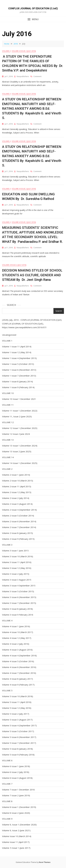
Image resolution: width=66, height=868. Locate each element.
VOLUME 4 (6, 51)
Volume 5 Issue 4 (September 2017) (19, 725)
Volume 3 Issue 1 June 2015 (15, 551)
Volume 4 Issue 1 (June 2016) (16, 626)
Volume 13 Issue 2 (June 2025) (17, 451)
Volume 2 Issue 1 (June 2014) (16, 475)
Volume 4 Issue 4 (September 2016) (19, 655)
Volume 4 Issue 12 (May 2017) (17, 638)
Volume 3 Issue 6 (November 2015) (19, 597)
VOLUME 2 (7, 469)
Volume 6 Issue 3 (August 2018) (17, 778)
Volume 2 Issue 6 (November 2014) (19, 521)
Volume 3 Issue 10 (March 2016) (18, 556)
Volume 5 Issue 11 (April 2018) (17, 702)
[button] (33, 19)
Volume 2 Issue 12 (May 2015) (17, 492)
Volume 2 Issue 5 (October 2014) (18, 516)
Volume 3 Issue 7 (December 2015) (19, 603)
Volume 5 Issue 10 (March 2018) (18, 696)
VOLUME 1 (7, 341)
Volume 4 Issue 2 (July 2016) (24, 51)
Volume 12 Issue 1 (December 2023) (20, 428)
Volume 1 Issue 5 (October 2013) (18, 364)
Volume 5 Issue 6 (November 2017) (19, 737)
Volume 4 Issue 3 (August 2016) (17, 650)
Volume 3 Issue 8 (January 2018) (17, 609)
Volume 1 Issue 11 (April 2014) (17, 346)
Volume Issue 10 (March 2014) (17, 836)
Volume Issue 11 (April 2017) (16, 842)
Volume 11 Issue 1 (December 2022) (20, 411)
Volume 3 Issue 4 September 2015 (19, 586)
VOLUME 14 (8, 457)
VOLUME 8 (7, 801)
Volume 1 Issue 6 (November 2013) (19, 370)
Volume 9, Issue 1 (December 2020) (19, 825)
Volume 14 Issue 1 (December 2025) (20, 463)
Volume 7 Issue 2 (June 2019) (16, 795)
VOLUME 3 (7, 545)
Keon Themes (45, 862)
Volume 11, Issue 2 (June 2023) (17, 416)
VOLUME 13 (8, 440)
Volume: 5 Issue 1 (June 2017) (16, 848)
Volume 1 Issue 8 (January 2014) (17, 381)
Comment (37, 76)
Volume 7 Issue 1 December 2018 (18, 790)
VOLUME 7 (7, 784)
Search (12, 305)
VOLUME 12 (8, 422)
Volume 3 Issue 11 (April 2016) (17, 562)
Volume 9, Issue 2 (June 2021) (16, 830)
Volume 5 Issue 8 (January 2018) (17, 749)
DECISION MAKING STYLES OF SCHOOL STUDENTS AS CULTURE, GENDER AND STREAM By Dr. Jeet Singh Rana (32, 275)
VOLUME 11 (8, 405)
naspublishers (23, 76)
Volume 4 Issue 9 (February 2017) (18, 685)
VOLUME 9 (7, 819)
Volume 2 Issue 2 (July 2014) (16, 498)
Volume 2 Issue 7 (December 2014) (19, 527)
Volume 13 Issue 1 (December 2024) (20, 446)
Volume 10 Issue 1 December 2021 (19, 399)
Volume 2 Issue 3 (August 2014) (17, 504)
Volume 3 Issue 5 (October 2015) (18, 591)
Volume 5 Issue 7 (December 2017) (19, 743)
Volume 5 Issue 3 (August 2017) (17, 720)
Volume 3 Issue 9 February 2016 (18, 615)
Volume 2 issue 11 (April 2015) (17, 486)
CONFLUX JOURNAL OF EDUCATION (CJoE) (33, 8)
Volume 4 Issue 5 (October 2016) (18, 661)
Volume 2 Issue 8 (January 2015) (17, 533)
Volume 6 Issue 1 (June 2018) (16, 766)
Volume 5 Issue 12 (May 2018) (17, 708)
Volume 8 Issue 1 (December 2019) (19, 807)
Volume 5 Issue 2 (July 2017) (16, 714)
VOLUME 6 (7, 760)
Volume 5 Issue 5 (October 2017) (18, 731)
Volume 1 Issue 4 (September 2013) (19, 358)
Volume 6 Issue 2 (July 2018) (16, 772)
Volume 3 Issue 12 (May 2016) (17, 568)
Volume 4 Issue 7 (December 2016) (19, 673)
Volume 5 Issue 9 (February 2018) (18, 755)
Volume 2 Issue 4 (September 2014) (19, 510)
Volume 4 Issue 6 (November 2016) (19, 667)
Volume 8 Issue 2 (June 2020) (16, 813)
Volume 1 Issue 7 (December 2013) (19, 376)
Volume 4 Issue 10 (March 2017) (18, 632)
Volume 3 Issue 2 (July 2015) (16, 574)
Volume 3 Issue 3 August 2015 (17, 580)
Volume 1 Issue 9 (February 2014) (18, 387)
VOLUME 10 (8, 393)
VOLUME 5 (7, 690)
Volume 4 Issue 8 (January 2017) (17, 679)
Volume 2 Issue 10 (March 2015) (18, 481)
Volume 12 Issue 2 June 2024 (16, 434)
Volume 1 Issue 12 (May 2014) (17, 352)
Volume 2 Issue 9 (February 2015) (18, 539)
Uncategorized (9, 335)
